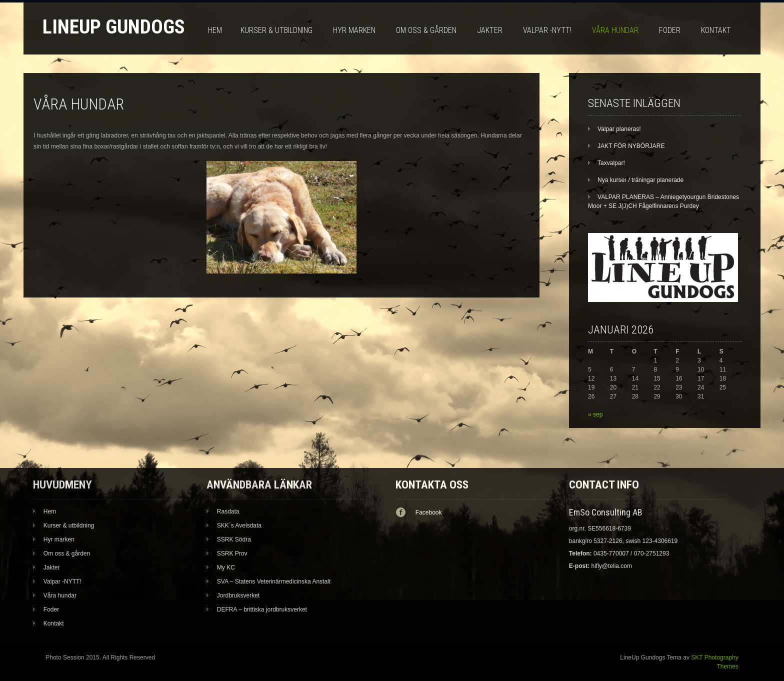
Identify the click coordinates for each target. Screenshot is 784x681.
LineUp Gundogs (114, 27)
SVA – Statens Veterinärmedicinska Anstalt (274, 581)
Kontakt (716, 30)
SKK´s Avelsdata (239, 525)
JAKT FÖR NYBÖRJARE (631, 146)
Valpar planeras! (619, 129)
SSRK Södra (234, 539)
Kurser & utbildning (276, 30)
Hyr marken (354, 30)
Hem (215, 30)
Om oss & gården (426, 30)
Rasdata (228, 511)
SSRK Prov (232, 553)
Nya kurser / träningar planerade (640, 180)
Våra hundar (615, 30)
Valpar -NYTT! (547, 30)
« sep (595, 414)
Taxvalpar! (611, 163)
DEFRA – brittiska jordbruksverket (262, 609)
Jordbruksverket (238, 595)
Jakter (490, 30)
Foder (670, 30)
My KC (226, 567)
